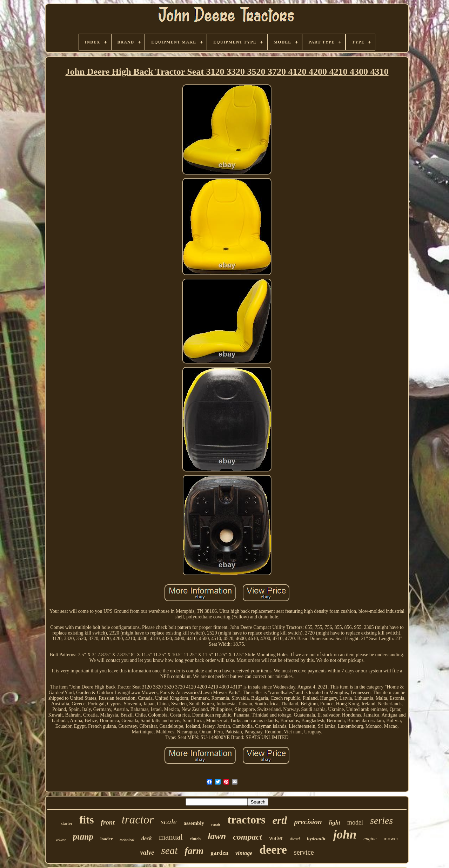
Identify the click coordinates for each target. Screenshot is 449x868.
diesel (295, 839)
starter (67, 823)
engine (370, 839)
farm (194, 851)
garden (219, 853)
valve (147, 852)
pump (83, 837)
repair (216, 824)
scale (169, 822)
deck (147, 838)
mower (391, 839)
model (355, 822)
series (381, 820)
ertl (280, 820)
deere (273, 850)
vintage (244, 853)
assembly (194, 823)
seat (170, 850)
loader (106, 839)
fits (86, 820)
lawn (217, 836)
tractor (138, 820)
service (304, 852)
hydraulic (317, 839)
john (345, 835)
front (108, 822)
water (276, 838)
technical (127, 840)
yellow (61, 840)
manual (171, 837)
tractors (246, 820)
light (335, 823)
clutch (195, 839)
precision (308, 822)
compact (247, 837)
